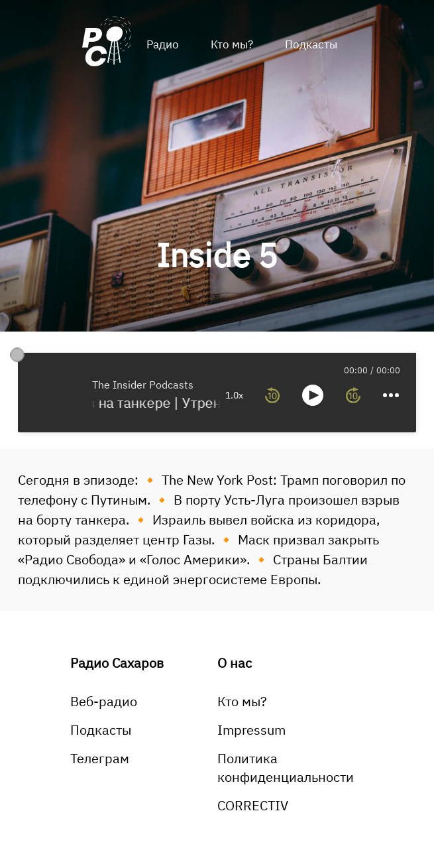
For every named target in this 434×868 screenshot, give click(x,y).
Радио (163, 44)
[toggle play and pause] (313, 395)
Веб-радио (104, 701)
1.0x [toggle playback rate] (234, 395)
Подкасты (311, 44)
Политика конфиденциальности (286, 768)
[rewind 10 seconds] (272, 395)
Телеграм (100, 758)
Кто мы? (232, 44)
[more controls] (391, 395)
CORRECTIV (253, 805)
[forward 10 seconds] (353, 395)
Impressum (251, 730)
